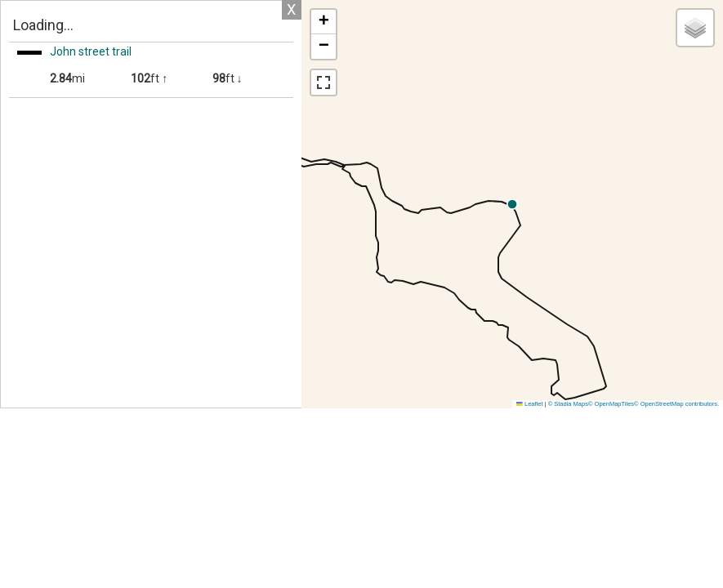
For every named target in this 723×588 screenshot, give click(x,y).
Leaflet (529, 404)
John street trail (91, 51)
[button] (663, 204)
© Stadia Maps (568, 404)
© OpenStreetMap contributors (676, 404)
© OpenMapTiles (611, 404)
